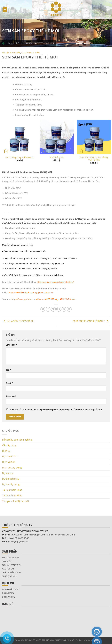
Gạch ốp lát (8, 569)
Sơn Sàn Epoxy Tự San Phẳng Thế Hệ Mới (94, 159)
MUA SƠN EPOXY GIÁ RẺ (18, 321)
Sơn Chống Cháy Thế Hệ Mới (19, 157)
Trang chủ (15, 43)
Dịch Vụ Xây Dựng (12, 468)
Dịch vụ (6, 451)
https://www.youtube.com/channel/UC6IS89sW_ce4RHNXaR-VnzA (43, 299)
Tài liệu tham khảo (11, 53)
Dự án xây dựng (11, 484)
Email (9, 383)
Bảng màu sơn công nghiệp (17, 440)
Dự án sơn (8, 473)
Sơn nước (7, 561)
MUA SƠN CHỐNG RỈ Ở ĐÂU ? (91, 321)
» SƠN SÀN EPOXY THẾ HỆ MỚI (38, 43)
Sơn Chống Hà (57, 157)
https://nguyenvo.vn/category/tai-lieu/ (55, 282)
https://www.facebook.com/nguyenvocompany (30, 292)
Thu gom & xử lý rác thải (15, 501)
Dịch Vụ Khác (9, 456)
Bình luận (11, 345)
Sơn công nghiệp (11, 558)
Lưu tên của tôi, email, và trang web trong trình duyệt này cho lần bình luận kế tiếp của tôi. (56, 409)
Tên (9, 370)
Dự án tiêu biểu (11, 479)
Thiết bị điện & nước (12, 572)
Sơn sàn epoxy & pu (12, 565)
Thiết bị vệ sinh (10, 576)
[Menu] (5, 10)
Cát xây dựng (9, 445)
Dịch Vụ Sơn (9, 462)
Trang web (11, 396)
